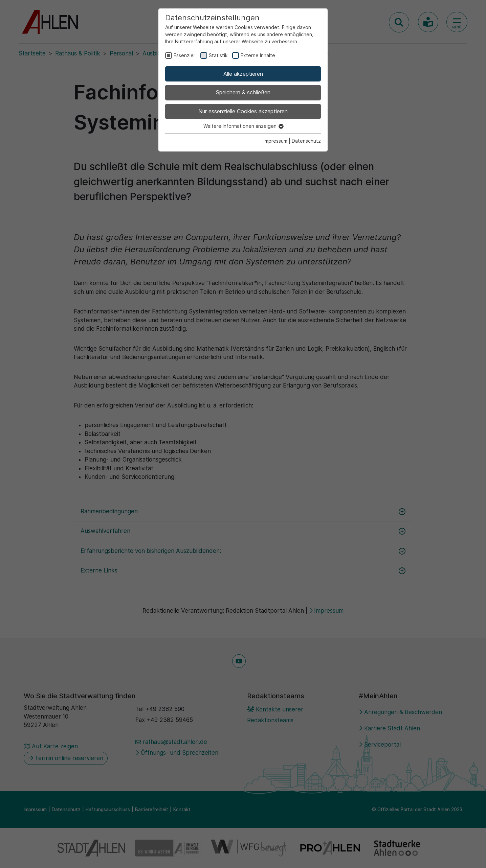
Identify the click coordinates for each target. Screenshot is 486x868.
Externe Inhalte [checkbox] (258, 55)
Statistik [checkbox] (218, 55)
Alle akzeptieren (243, 74)
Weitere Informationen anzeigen (243, 126)
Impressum (275, 141)
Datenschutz (306, 141)
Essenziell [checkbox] (185, 55)
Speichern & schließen (243, 92)
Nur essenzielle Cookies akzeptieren (243, 111)
